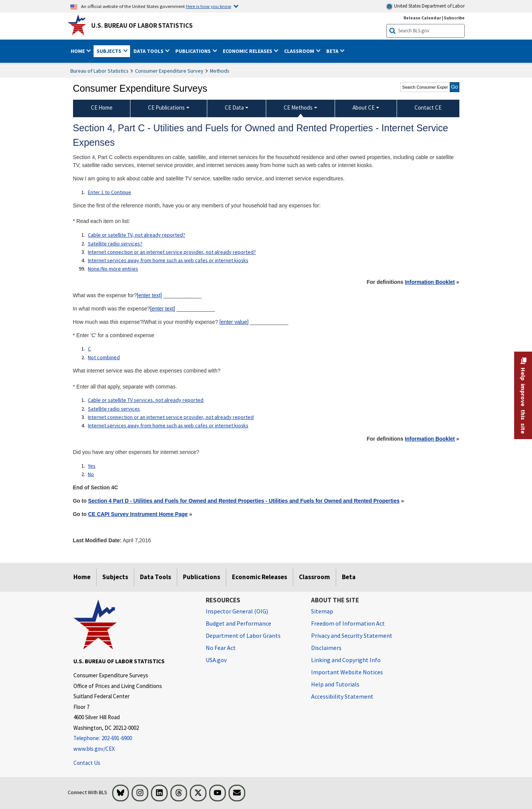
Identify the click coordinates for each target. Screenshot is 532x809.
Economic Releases (260, 577)
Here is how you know (209, 6)
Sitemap (322, 611)
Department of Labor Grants (243, 635)
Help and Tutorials (335, 684)
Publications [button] (194, 51)
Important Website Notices (347, 672)
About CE (364, 107)
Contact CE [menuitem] (428, 107)
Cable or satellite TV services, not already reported (146, 400)
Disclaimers (326, 648)
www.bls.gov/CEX (94, 749)
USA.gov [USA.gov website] (216, 660)
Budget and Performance (238, 623)
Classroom (314, 577)
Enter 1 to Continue (110, 192)
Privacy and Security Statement (352, 635)
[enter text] (149, 295)
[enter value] (234, 322)
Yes (92, 466)
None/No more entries (113, 269)
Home (82, 577)
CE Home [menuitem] (102, 107)
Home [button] (78, 51)
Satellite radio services (114, 409)
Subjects (115, 577)
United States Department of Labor (425, 6)
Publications (202, 577)
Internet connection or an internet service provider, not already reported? (172, 252)
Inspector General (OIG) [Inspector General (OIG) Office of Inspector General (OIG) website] (237, 611)
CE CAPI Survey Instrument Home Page (138, 514)
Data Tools (156, 577)
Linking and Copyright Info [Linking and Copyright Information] (346, 660)
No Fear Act (221, 648)
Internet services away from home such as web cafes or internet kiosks (168, 260)
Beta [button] (333, 51)
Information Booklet (430, 282)
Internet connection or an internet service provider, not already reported (171, 417)
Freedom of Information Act (348, 623)
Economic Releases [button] (248, 51)
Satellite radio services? (115, 244)
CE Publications (166, 107)
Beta (349, 577)
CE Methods (298, 107)
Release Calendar (422, 18)
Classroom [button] (300, 51)
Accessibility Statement (342, 696)
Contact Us (87, 763)
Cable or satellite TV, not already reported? (137, 235)
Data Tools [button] (149, 51)
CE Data (234, 107)
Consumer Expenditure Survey (169, 71)
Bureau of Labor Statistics (99, 71)
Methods (220, 71)
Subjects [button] (110, 51)
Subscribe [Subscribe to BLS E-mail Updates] (454, 18)
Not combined (104, 357)
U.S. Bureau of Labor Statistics (142, 25)
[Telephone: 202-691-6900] (134, 738)
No (91, 474)
